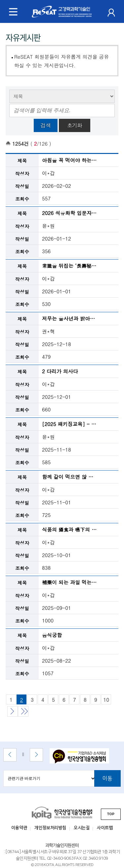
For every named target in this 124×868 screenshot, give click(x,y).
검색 (46, 125)
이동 (107, 778)
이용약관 (19, 828)
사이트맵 (105, 828)
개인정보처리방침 (50, 828)
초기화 (75, 125)
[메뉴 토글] (13, 12)
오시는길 (82, 828)
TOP (111, 814)
